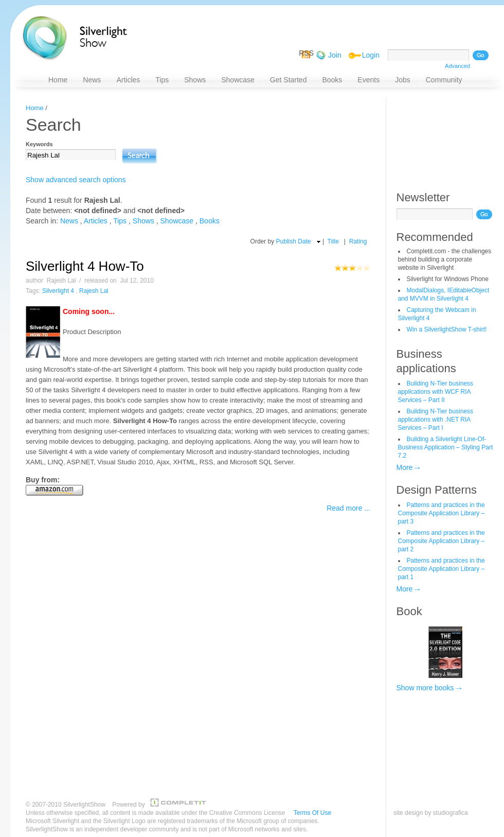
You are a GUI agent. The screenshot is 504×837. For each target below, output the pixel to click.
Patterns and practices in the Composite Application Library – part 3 (442, 513)
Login (371, 55)
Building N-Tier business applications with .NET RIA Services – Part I (436, 420)
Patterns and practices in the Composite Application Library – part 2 (442, 541)
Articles (96, 221)
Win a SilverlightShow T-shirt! (447, 329)
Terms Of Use (312, 813)
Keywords (39, 144)
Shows (143, 221)
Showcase (177, 221)
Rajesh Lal (94, 291)
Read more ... (348, 508)
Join (335, 55)
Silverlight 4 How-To (85, 266)
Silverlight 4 (58, 291)
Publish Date (294, 241)
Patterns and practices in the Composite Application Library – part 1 (442, 569)
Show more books (425, 688)
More (405, 467)
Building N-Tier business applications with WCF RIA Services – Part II (436, 392)
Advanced (457, 66)
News (69, 221)
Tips (120, 221)
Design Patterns (437, 490)
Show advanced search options (76, 180)
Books (210, 221)
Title (333, 241)
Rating (358, 241)
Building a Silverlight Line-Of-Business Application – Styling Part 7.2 (446, 447)
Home (35, 108)
